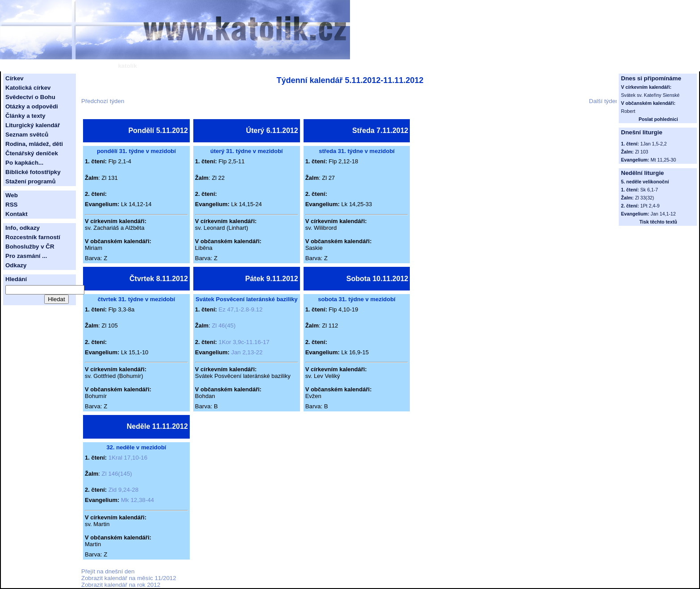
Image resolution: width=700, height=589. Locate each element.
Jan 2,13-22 (247, 352)
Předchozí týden (103, 101)
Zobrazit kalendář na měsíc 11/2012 (129, 578)
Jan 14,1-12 (663, 214)
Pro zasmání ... (26, 256)
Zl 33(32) (644, 198)
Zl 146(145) (117, 474)
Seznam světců (27, 135)
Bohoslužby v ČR (30, 247)
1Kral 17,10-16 (128, 458)
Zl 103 (642, 152)
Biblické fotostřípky (33, 172)
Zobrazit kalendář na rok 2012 (121, 585)
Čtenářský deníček (32, 153)
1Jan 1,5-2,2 (653, 144)
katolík (127, 66)
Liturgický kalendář (33, 125)
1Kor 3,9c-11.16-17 (244, 342)
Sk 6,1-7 (649, 190)
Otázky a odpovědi (32, 106)
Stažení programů (31, 181)
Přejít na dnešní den (108, 571)
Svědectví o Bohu (30, 97)
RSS (11, 205)
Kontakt (17, 214)
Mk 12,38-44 (137, 500)
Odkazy (16, 265)
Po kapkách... (24, 163)
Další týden (604, 101)
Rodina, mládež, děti (34, 144)
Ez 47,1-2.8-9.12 (241, 309)
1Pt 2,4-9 (650, 206)
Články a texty (25, 116)
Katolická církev (28, 88)
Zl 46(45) (223, 326)
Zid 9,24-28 (123, 490)
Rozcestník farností (33, 237)
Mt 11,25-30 (663, 160)
